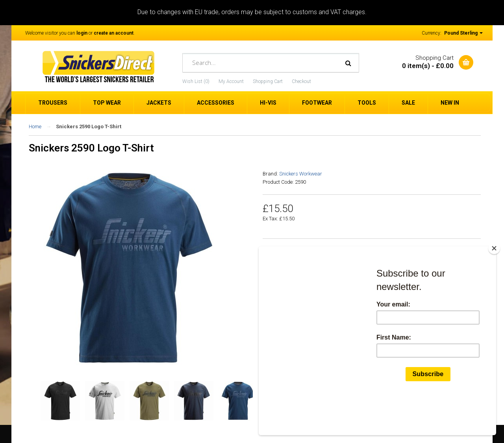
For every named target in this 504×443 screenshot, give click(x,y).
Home (35, 126)
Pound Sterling (463, 33)
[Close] (494, 286)
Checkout (301, 81)
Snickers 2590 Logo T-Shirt (89, 126)
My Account (231, 81)
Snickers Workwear (301, 174)
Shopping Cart (268, 81)
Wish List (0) (196, 81)
